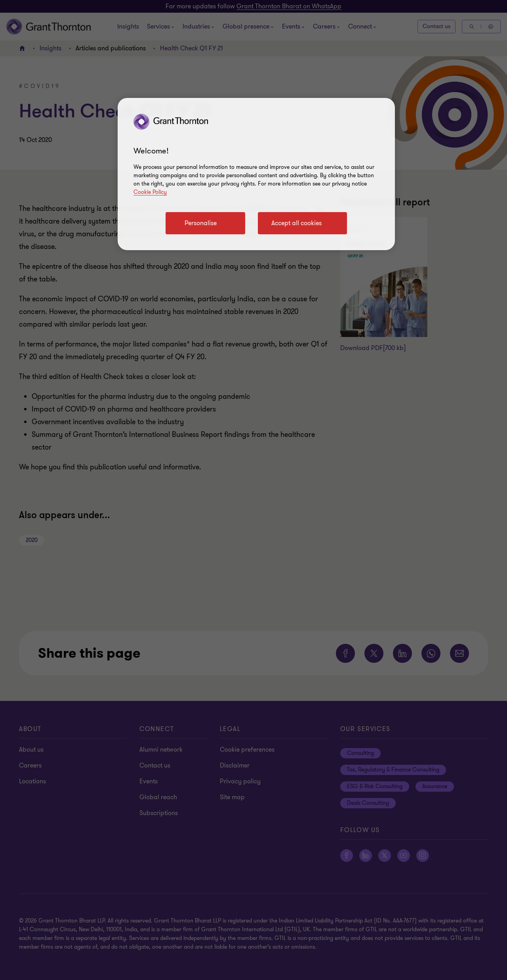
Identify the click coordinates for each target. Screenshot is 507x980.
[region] (256, 174)
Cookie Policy (150, 192)
